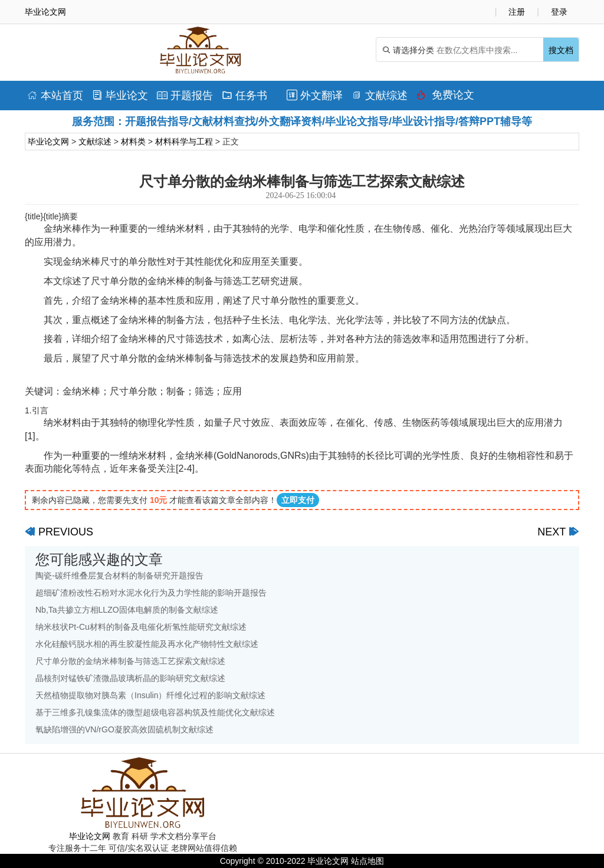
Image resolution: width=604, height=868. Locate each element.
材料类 (133, 142)
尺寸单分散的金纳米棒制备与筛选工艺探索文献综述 (130, 661)
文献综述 (380, 96)
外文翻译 (315, 96)
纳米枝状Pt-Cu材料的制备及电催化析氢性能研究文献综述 (141, 627)
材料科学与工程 (184, 142)
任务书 (244, 96)
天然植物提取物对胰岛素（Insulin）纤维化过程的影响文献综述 (150, 695)
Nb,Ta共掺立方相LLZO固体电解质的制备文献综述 (127, 610)
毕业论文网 (48, 142)
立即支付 (298, 500)
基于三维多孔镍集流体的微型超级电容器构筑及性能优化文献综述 (155, 712)
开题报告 (185, 96)
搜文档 (561, 50)
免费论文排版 (445, 98)
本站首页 (55, 96)
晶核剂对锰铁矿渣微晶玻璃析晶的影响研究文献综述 (130, 678)
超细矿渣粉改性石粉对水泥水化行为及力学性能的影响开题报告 (151, 593)
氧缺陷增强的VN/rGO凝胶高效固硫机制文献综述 (124, 729)
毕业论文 (120, 96)
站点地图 (367, 861)
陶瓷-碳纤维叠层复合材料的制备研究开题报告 (119, 576)
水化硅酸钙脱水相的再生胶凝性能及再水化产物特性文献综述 (147, 644)
